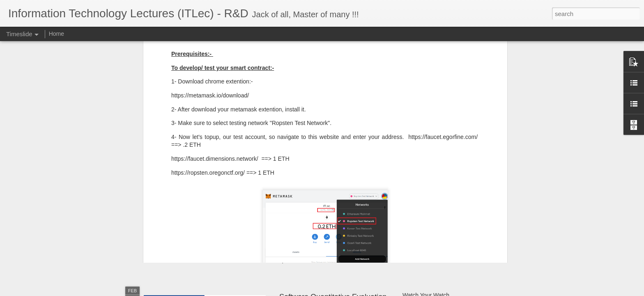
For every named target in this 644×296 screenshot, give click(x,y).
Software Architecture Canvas (440, 233)
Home (56, 34)
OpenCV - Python (425, 247)
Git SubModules (423, 219)
